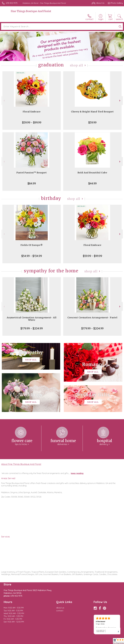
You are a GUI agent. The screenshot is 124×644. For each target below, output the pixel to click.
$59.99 (92, 122)
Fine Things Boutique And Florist (31, 11)
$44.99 (92, 183)
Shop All (77, 65)
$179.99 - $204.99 (32, 328)
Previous (4, 101)
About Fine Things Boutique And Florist (21, 464)
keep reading (77, 473)
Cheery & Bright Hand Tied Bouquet (92, 112)
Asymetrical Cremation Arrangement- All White (32, 319)
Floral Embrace (32, 112)
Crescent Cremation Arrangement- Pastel (92, 318)
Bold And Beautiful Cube (92, 173)
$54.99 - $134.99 (32, 256)
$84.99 (32, 183)
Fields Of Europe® (32, 245)
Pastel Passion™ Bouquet (32, 173)
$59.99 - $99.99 (32, 122)
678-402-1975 (12, 3)
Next (120, 101)
